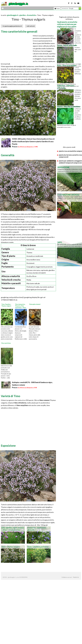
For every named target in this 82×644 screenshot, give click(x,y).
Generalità (8, 155)
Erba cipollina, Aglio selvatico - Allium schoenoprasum (13, 529)
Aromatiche (31, 15)
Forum (57, 9)
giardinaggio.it (13, 15)
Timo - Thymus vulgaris (11, 547)
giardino (23, 15)
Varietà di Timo (11, 396)
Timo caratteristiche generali (19, 31)
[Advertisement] (22, 13)
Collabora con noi (67, 577)
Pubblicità (76, 577)
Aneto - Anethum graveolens (38, 547)
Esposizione (8, 446)
